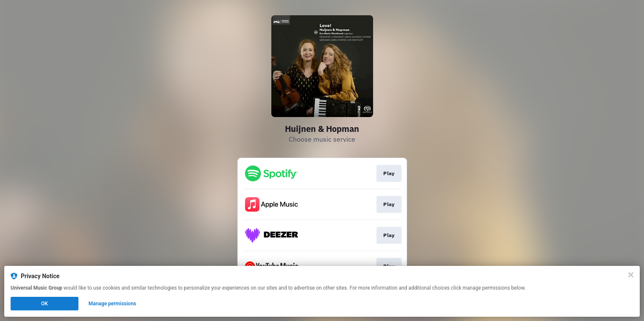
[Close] (631, 275)
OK (45, 304)
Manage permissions (113, 304)
